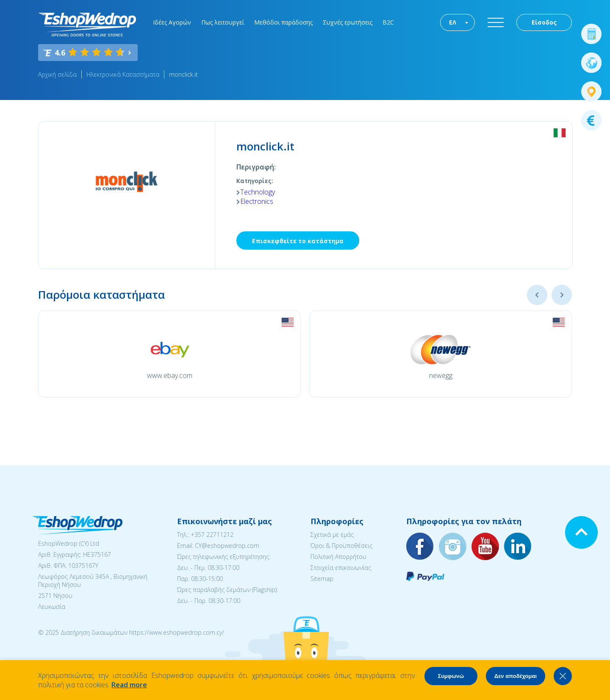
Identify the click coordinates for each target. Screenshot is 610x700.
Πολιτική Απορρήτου (338, 557)
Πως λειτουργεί (223, 22)
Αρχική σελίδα (57, 74)
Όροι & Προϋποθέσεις (341, 546)
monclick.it (183, 74)
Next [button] (562, 295)
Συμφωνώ (451, 676)
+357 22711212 (212, 535)
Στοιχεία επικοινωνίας (341, 568)
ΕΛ (453, 22)
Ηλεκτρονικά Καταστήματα (123, 74)
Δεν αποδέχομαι (516, 676)
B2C (388, 22)
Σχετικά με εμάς (332, 535)
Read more (129, 685)
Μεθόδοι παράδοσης (283, 22)
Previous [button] (537, 295)
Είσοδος (544, 22)
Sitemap (322, 579)
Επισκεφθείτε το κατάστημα (298, 241)
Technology (258, 192)
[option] (169, 354)
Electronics (257, 201)
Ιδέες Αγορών (172, 22)
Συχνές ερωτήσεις (348, 22)
